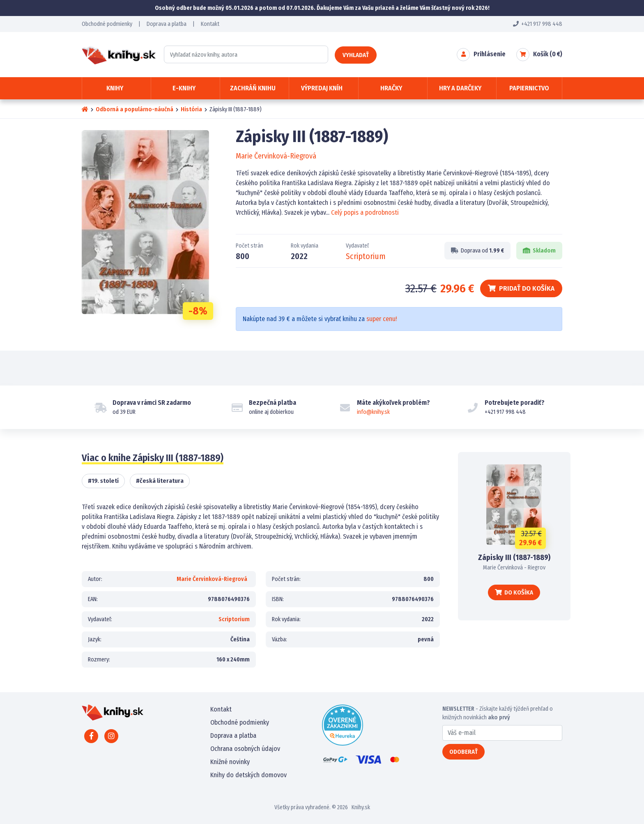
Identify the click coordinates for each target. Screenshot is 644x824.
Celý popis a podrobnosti (365, 212)
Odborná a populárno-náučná (135, 109)
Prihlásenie (490, 54)
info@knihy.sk (373, 412)
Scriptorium (366, 256)
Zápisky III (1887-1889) (514, 558)
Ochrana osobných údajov (245, 749)
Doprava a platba (167, 24)
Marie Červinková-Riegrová (276, 156)
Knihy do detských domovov (248, 775)
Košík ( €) (548, 54)
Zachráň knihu (253, 88)
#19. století (103, 481)
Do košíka (514, 592)
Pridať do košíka (521, 288)
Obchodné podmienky (107, 24)
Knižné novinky (230, 762)
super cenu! (382, 319)
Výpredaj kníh (322, 88)
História (191, 109)
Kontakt (210, 24)
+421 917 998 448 (538, 24)
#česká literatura (160, 481)
